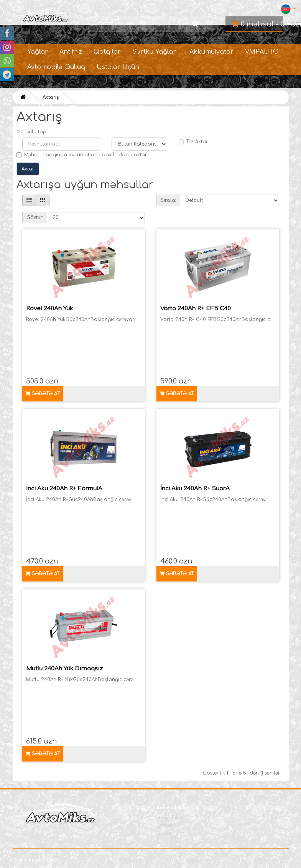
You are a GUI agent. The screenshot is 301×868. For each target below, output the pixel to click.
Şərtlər (164, 825)
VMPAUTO (262, 52)
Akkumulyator (211, 52)
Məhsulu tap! (32, 132)
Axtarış (51, 97)
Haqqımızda (172, 818)
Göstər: (35, 218)
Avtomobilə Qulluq (56, 67)
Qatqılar (107, 52)
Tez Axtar (193, 142)
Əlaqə (164, 833)
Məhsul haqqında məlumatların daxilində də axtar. (82, 155)
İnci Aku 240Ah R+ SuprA (195, 489)
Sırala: (168, 200)
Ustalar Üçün (118, 67)
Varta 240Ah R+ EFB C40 (196, 309)
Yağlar (38, 52)
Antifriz (71, 52)
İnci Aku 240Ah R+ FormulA (64, 489)
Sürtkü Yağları (155, 52)
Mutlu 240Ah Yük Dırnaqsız (65, 669)
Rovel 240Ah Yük (49, 309)
